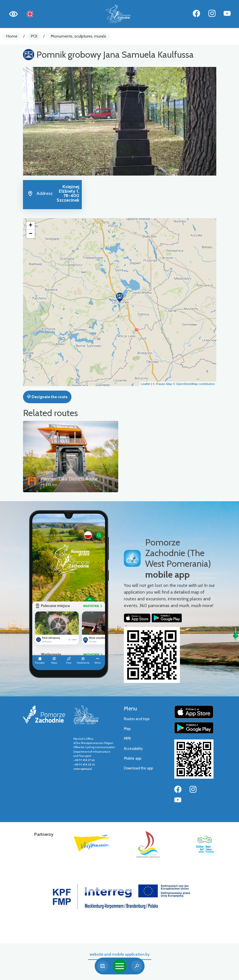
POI (34, 36)
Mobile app (133, 758)
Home (12, 36)
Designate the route (47, 397)
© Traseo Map (162, 384)
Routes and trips (137, 719)
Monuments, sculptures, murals (78, 36)
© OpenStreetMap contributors (194, 384)
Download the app (138, 768)
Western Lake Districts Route (69, 479)
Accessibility (133, 749)
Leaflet (146, 384)
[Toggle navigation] (120, 966)
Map (127, 729)
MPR (127, 739)
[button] (120, 297)
